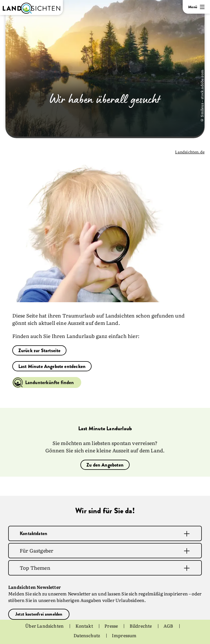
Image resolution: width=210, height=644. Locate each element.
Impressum (124, 635)
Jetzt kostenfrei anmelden (39, 614)
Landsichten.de (190, 152)
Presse (112, 626)
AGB (169, 626)
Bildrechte (141, 626)
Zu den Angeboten (105, 465)
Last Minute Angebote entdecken (52, 366)
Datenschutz (87, 635)
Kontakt (85, 626)
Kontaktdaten (33, 533)
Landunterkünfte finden (50, 382)
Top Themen (35, 568)
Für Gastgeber (37, 550)
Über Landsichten (45, 626)
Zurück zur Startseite (40, 351)
